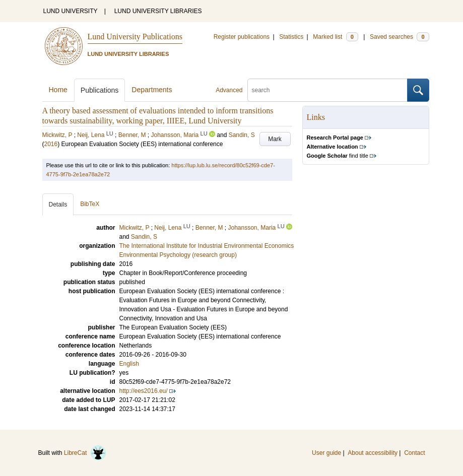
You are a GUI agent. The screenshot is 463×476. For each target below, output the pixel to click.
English (129, 364)
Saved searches (400, 37)
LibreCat (85, 453)
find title (338, 156)
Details (58, 205)
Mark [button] (275, 139)
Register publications (242, 37)
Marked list (335, 37)
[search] (327, 90)
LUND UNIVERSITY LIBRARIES (158, 11)
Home (58, 90)
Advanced (229, 90)
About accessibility (373, 453)
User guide (326, 453)
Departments (152, 90)
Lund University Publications (135, 37)
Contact (414, 453)
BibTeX (90, 204)
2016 (51, 144)
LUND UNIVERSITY (71, 11)
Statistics (291, 37)
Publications (100, 90)
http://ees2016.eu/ (144, 391)
